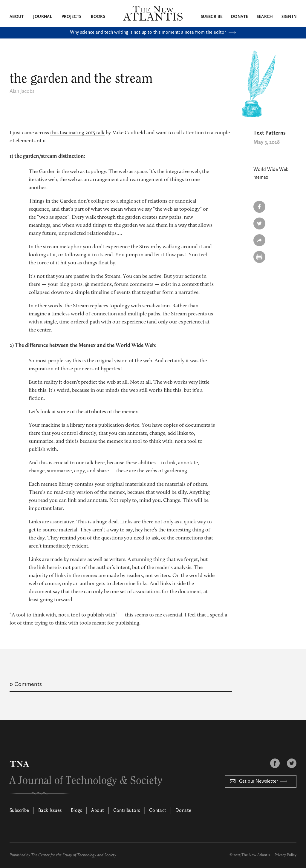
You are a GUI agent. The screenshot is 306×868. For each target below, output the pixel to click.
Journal (42, 17)
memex (261, 178)
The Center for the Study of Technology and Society (74, 855)
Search (265, 17)
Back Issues (50, 811)
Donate (240, 17)
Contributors (127, 811)
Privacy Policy (286, 855)
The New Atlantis (256, 855)
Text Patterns (269, 133)
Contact (158, 811)
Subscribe (212, 17)
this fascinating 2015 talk (77, 133)
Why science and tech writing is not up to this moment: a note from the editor (153, 33)
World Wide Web (271, 170)
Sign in (289, 17)
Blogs (76, 811)
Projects (72, 17)
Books (98, 17)
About (17, 17)
